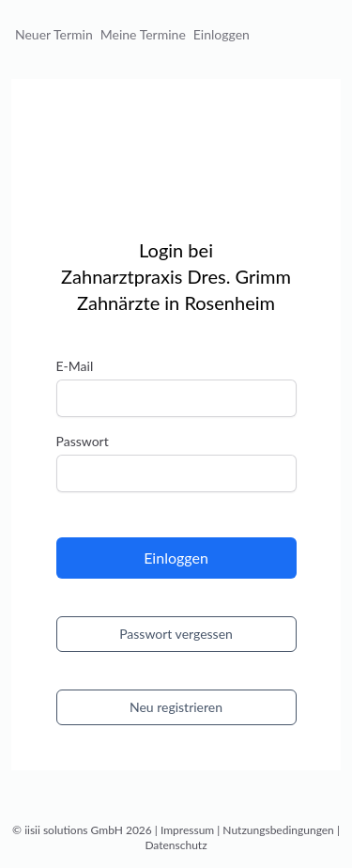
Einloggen (222, 34)
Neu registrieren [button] (176, 707)
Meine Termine (143, 34)
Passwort (83, 441)
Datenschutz (176, 845)
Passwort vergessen (176, 634)
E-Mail (75, 366)
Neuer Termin (54, 34)
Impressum (187, 830)
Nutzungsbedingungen (278, 830)
